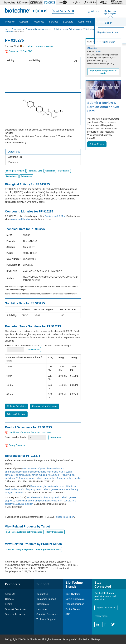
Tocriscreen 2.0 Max (55, 216)
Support (24, 22)
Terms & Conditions (15, 609)
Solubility (50, 171)
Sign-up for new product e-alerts (103, 72)
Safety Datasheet (17, 445)
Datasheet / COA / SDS (21, 51)
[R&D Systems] (23, 2)
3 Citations (28, 46)
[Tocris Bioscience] (49, 2)
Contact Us (102, 22)
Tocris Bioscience (75, 604)
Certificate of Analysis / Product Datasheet (30, 432)
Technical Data (35, 171)
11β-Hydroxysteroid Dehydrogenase (67, 29)
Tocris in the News (15, 614)
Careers (9, 599)
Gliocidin (92, 48)
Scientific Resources (47, 614)
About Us (10, 594)
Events (9, 604)
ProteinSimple (73, 609)
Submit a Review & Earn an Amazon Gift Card (103, 107)
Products (10, 22)
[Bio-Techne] (9, 2)
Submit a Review (45, 47)
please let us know (65, 517)
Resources (39, 22)
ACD (68, 614)
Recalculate (34, 350)
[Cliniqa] (90, 2)
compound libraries (21, 219)
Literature (68, 22)
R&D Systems (73, 594)
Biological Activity (15, 171)
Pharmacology (18, 29)
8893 (99, 51)
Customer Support (46, 599)
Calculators (64, 171)
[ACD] (103, 2)
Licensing (41, 609)
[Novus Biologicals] (36, 2)
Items (95, 11)
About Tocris (85, 22)
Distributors (43, 604)
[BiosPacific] (76, 2)
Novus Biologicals (75, 599)
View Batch (55, 438)
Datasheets (12, 176)
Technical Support (46, 619)
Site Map (95, 639)
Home (8, 29)
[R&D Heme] (117, 2)
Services (54, 22)
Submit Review (97, 144)
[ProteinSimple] (63, 2)
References (26, 176)
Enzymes (30, 29)
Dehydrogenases (43, 29)
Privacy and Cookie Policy (76, 639)
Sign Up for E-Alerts (106, 608)
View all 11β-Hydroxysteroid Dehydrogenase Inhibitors (33, 549)
